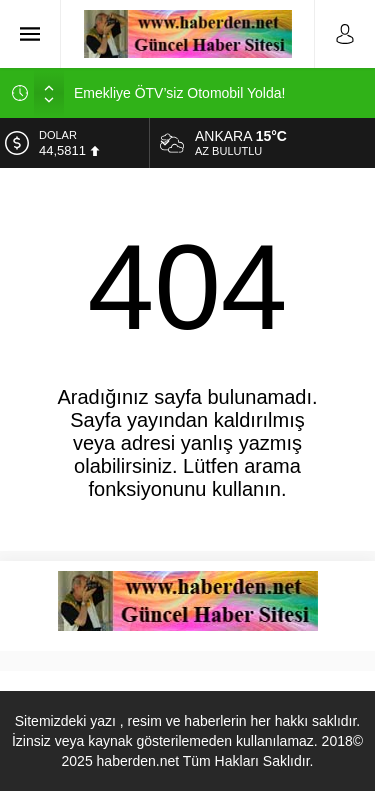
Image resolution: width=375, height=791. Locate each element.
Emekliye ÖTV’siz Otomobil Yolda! (179, 93)
